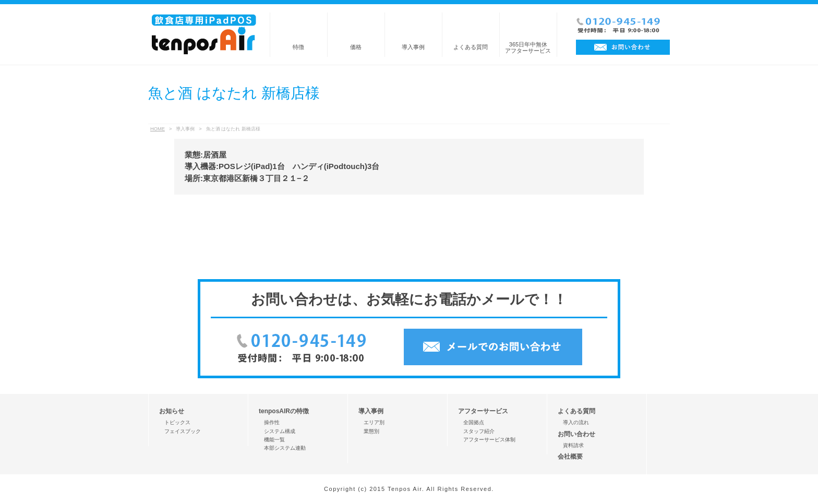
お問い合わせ (576, 434)
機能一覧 (274, 440)
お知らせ (172, 411)
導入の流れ (576, 422)
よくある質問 (471, 47)
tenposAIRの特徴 (284, 411)
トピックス (177, 422)
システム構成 (280, 431)
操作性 (272, 422)
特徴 (298, 47)
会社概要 (570, 457)
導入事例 (413, 47)
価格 (356, 47)
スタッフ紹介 (479, 431)
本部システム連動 (285, 448)
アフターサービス (483, 411)
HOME (158, 129)
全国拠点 (474, 422)
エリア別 (374, 422)
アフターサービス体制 (489, 440)
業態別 (371, 431)
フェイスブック (183, 431)
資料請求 (573, 445)
